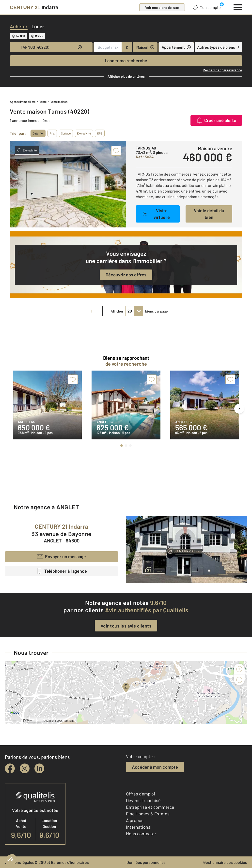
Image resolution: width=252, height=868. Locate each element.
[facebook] (10, 768)
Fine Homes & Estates (148, 814)
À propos (135, 820)
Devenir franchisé (143, 800)
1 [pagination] (91, 311)
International (139, 827)
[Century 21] (34, 7)
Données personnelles (146, 862)
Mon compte (207, 7)
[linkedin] (39, 768)
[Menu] (238, 7)
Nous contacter (141, 834)
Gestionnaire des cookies (225, 862)
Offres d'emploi (141, 794)
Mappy (50, 721)
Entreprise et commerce (150, 807)
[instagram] (25, 768)
